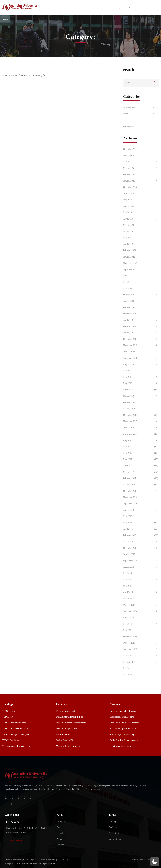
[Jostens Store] (12, 797)
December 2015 (141, 548)
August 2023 (141, 206)
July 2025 (141, 162)
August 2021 (141, 276)
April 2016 (141, 529)
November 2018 (141, 345)
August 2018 (141, 365)
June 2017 (141, 453)
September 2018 (141, 358)
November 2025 (141, 156)
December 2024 (141, 187)
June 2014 (141, 630)
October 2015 (141, 554)
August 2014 (141, 618)
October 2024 (141, 194)
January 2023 (141, 231)
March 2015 (141, 599)
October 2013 (141, 643)
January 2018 (141, 409)
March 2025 (141, 168)
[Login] (6, 797)
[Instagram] (5, 804)
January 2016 (141, 542)
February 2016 (141, 535)
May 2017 (141, 459)
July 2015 (141, 573)
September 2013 (141, 649)
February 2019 (141, 327)
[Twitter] (31, 797)
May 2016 (141, 523)
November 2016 (141, 497)
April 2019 (141, 320)
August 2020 (141, 301)
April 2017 (141, 466)
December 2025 (141, 149)
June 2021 (141, 289)
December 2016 (141, 491)
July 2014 (141, 624)
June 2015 (141, 580)
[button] (16, 841)
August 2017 (141, 440)
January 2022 (141, 257)
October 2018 (141, 352)
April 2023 (141, 219)
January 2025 (141, 181)
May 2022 (141, 238)
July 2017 (141, 447)
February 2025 (141, 174)
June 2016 (141, 516)
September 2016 (141, 504)
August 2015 (141, 567)
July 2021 (141, 282)
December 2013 (141, 637)
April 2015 (141, 592)
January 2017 (141, 485)
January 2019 (141, 333)
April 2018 (141, 390)
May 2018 (141, 383)
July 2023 (141, 212)
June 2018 (141, 377)
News (141, 114)
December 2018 (141, 339)
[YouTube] (17, 804)
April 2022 (141, 244)
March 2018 (141, 396)
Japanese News (141, 107)
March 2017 (141, 472)
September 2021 (141, 269)
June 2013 (141, 656)
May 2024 (141, 200)
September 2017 (141, 434)
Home (5, 20)
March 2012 (141, 675)
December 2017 (141, 415)
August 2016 (141, 510)
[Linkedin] (23, 804)
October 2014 (141, 605)
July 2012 (141, 668)
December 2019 (141, 314)
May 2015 (141, 586)
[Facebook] (24, 797)
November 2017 (141, 421)
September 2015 (141, 561)
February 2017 (141, 478)
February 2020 (141, 307)
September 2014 (141, 611)
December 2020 (141, 295)
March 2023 (141, 225)
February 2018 (141, 402)
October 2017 (141, 428)
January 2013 (141, 662)
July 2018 (141, 371)
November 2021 (141, 263)
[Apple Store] (18, 797)
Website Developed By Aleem (144, 860)
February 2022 (141, 250)
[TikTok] (11, 804)
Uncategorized (141, 127)
